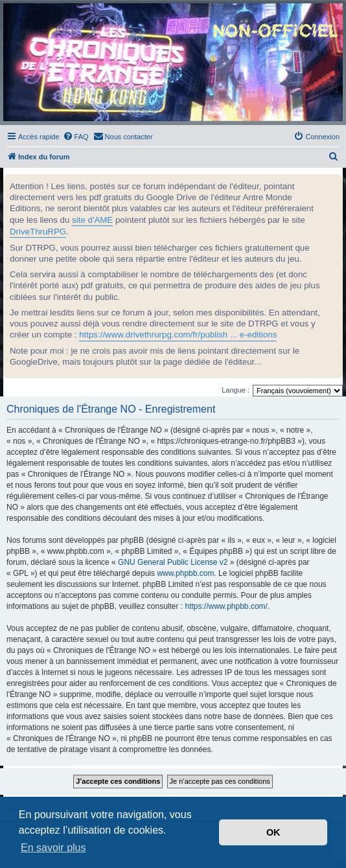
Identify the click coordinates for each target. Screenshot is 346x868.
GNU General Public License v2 (173, 562)
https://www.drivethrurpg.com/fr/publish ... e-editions (178, 335)
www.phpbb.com (185, 573)
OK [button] (273, 832)
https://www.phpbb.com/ (226, 606)
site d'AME (92, 220)
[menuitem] (76, 137)
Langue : (236, 390)
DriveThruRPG (38, 232)
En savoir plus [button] (53, 848)
